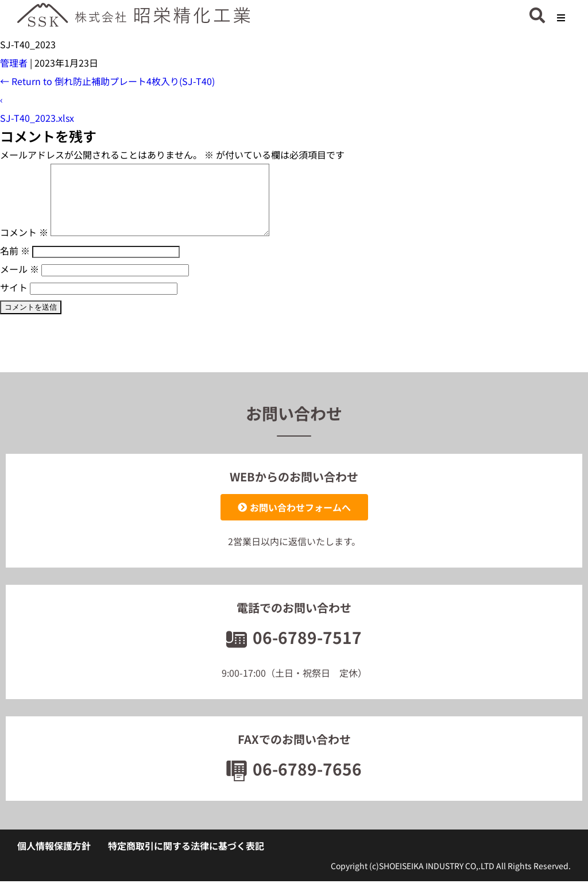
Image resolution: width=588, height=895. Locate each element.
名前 (15, 264)
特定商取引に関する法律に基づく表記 (186, 859)
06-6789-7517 (294, 651)
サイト (14, 301)
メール (20, 283)
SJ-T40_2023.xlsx (37, 118)
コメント (24, 246)
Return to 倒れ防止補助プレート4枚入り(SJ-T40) (107, 81)
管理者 (14, 63)
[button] (561, 18)
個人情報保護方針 (54, 859)
